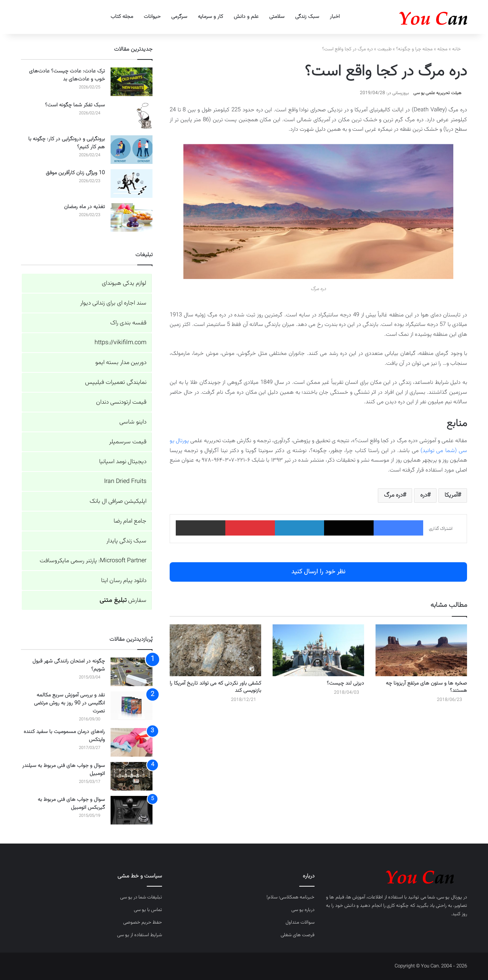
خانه (460, 49)
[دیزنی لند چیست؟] (318, 650)
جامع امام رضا (130, 521)
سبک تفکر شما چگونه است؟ (75, 105)
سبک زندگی (307, 17)
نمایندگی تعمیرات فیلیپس (116, 383)
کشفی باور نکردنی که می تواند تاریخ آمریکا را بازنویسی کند (215, 687)
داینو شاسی (133, 422)
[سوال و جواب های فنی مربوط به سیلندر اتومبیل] (132, 776)
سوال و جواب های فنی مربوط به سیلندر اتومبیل (63, 770)
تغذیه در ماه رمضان (84, 207)
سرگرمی (179, 17)
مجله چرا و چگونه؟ (414, 49)
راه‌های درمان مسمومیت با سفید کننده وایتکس (64, 736)
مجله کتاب (122, 17)
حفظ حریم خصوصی (143, 922)
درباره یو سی (303, 910)
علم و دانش (246, 17)
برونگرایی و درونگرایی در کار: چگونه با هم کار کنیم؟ (67, 143)
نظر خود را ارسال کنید (318, 572)
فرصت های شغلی (298, 935)
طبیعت (384, 49)
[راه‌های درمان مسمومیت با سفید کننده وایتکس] (132, 742)
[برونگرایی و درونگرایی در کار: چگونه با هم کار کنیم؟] (132, 150)
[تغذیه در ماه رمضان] (132, 217)
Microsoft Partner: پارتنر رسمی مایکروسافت (93, 561)
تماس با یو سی (148, 910)
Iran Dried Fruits (125, 482)
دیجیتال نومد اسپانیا (123, 462)
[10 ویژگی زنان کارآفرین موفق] (132, 184)
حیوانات (152, 17)
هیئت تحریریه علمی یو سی (437, 93)
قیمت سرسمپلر (128, 442)
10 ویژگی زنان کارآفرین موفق (75, 173)
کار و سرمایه (210, 17)
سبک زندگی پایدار (126, 541)
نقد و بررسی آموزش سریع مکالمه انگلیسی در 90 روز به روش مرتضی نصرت (69, 703)
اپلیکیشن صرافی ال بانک (118, 501)
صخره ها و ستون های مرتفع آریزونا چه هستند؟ (426, 687)
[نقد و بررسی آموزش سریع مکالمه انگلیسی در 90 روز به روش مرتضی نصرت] (132, 706)
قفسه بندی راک (128, 323)
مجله (442, 49)
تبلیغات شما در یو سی (141, 897)
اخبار (335, 17)
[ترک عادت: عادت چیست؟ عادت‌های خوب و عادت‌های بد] (132, 82)
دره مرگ (393, 495)
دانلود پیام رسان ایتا (124, 581)
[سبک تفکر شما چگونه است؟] (132, 116)
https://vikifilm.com (120, 343)
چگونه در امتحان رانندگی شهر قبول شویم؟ (69, 665)
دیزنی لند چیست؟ (345, 683)
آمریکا (451, 495)
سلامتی (277, 17)
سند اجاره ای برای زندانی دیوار (113, 303)
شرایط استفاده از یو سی (140, 935)
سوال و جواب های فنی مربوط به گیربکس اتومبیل (71, 804)
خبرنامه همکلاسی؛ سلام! (291, 897)
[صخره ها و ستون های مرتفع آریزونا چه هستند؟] (421, 650)
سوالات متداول (300, 922)
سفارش (123, 601)
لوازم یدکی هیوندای (124, 283)
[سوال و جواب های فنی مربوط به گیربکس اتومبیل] (132, 810)
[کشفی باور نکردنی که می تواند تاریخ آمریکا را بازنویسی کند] (215, 650)
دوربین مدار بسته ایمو (121, 363)
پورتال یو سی (450, 897)
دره (424, 495)
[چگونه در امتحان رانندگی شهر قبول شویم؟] (132, 672)
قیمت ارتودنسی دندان (121, 402)
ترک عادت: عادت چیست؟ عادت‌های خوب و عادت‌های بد (67, 75)
